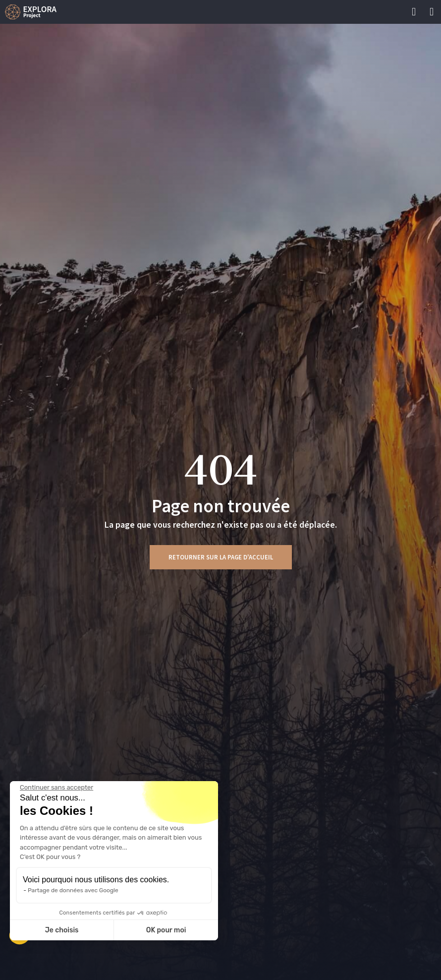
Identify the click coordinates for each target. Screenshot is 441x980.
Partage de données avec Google (73, 890)
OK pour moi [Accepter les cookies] (166, 930)
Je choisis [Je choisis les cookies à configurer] (62, 930)
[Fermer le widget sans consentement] (56, 788)
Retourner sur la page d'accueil (221, 557)
